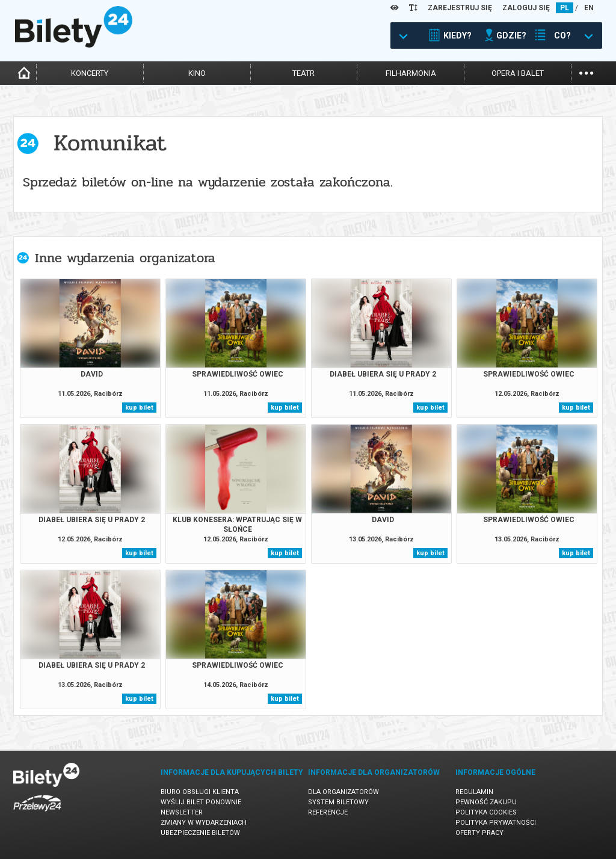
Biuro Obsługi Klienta (200, 792)
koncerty (90, 73)
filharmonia (411, 73)
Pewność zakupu (486, 802)
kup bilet (139, 408)
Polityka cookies (486, 812)
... (586, 72)
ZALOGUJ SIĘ (526, 8)
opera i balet (518, 73)
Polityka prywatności (496, 823)
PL (565, 8)
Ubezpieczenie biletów (200, 833)
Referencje (328, 812)
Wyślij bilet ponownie (201, 802)
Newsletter (182, 812)
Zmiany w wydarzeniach (204, 823)
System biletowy (338, 802)
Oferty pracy (479, 833)
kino (197, 73)
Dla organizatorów (343, 792)
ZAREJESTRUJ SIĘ (460, 8)
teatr (303, 73)
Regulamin (474, 792)
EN (589, 8)
